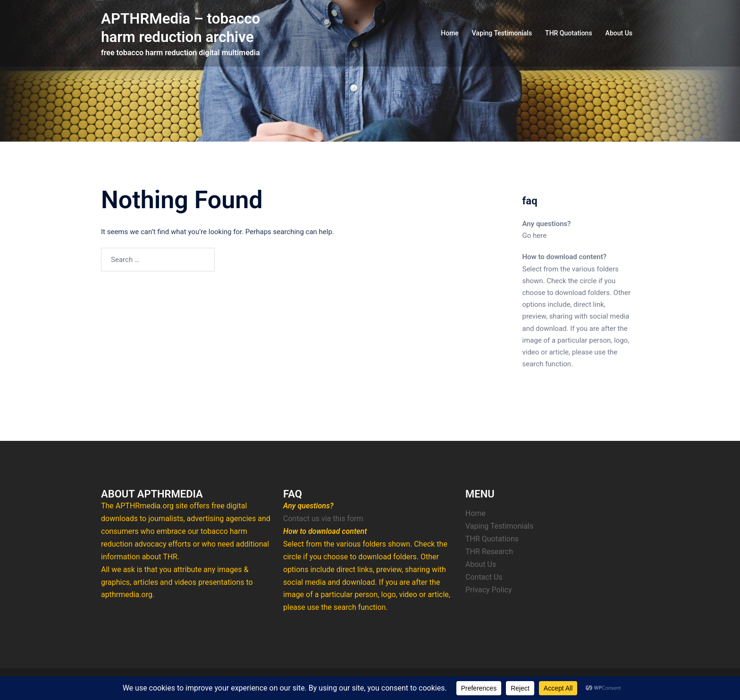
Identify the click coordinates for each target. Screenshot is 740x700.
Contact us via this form (323, 519)
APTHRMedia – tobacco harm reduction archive (182, 27)
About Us (619, 33)
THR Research (489, 552)
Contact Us (484, 577)
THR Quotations (569, 33)
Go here (535, 236)
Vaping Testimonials (502, 33)
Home (450, 33)
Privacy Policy (489, 590)
